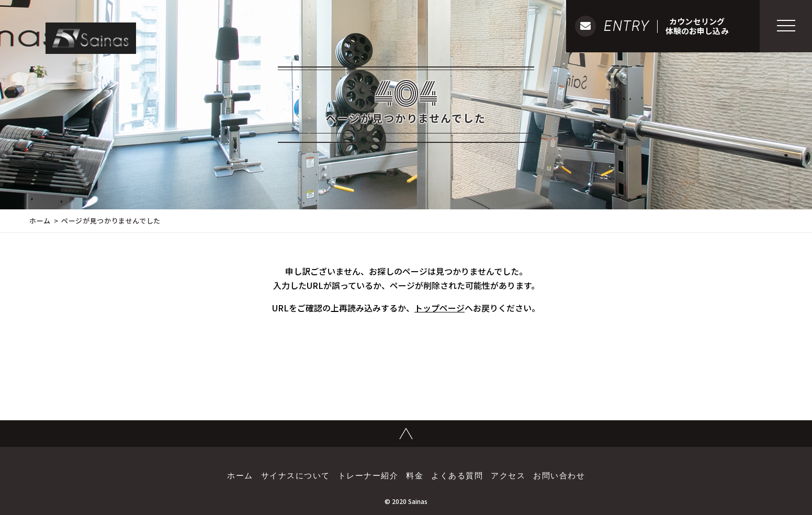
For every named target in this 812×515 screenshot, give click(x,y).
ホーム (40, 221)
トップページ (439, 308)
